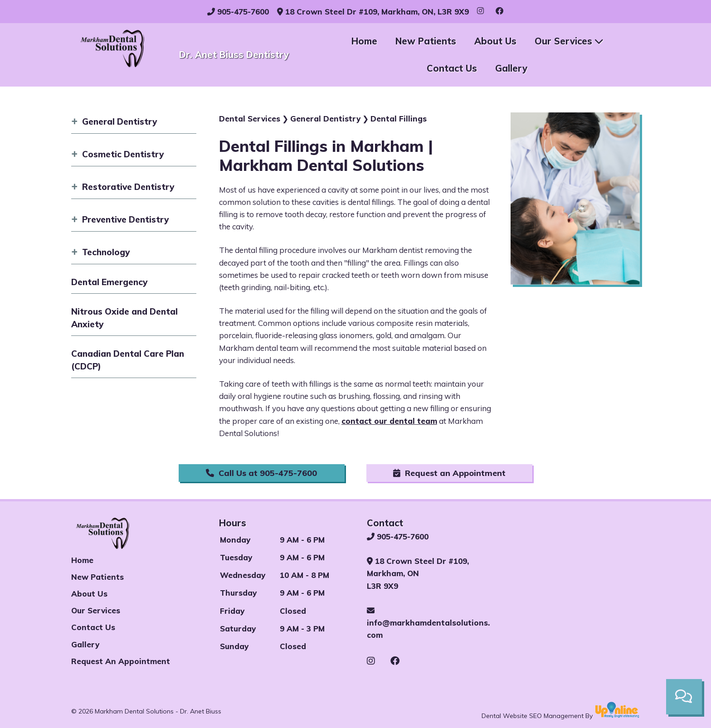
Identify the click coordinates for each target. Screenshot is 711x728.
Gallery (511, 68)
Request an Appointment (449, 473)
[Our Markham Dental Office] (577, 584)
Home (364, 41)
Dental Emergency (109, 282)
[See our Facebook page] (395, 661)
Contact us (93, 627)
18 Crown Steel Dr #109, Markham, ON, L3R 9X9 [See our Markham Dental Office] (373, 12)
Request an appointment (121, 661)
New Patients (426, 41)
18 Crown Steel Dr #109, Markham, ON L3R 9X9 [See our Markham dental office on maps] (418, 573)
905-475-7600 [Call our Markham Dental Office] (398, 536)
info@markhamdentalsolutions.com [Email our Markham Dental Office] (428, 623)
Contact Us (452, 68)
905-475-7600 (238, 12)
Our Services (569, 41)
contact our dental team (389, 421)
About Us (495, 41)
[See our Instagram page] (378, 661)
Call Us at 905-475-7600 (261, 473)
